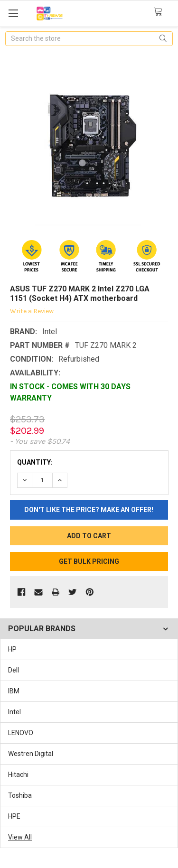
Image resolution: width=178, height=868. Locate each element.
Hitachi (18, 775)
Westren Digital (31, 754)
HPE (14, 816)
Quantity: (35, 462)
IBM (14, 691)
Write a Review (32, 311)
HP (12, 649)
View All (20, 837)
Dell (14, 670)
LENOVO (21, 733)
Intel (14, 712)
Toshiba (20, 795)
